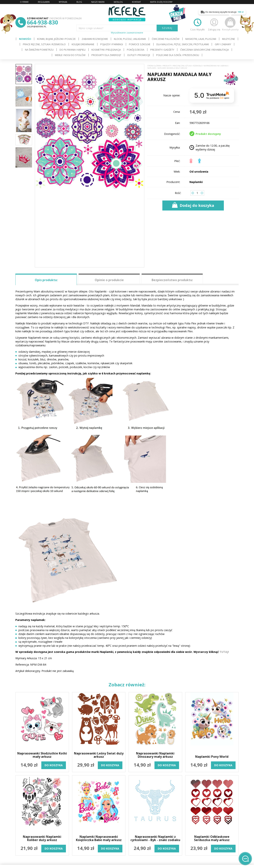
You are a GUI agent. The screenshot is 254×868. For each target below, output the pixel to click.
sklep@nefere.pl (37, 26)
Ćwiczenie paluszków (166, 39)
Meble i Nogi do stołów (70, 55)
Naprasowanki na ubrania (216, 66)
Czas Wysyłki (198, 24)
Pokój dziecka (136, 50)
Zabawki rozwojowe (95, 39)
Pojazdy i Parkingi (112, 44)
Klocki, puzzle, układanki (130, 39)
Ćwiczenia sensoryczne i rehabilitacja (205, 50)
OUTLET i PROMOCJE (139, 55)
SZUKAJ (167, 28)
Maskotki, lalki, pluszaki (201, 39)
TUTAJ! (224, 652)
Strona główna (154, 66)
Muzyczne (229, 39)
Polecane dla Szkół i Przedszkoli (178, 55)
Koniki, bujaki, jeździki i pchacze (56, 39)
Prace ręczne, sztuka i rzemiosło (44, 44)
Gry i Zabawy (223, 44)
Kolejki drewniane (83, 44)
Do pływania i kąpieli (73, 50)
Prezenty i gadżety (162, 50)
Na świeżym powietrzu (39, 50)
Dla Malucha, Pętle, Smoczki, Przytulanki (183, 44)
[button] (136, 166)
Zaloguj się (214, 24)
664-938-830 (42, 22)
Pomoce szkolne (140, 44)
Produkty (167, 66)
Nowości (25, 39)
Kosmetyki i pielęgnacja (106, 50)
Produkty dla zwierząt (106, 55)
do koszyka (54, 765)
